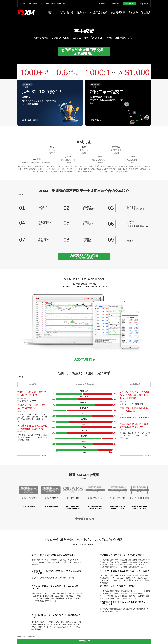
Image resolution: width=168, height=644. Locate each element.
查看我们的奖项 (85, 520)
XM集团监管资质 (99, 12)
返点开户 (146, 12)
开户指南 (82, 12)
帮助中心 (116, 4)
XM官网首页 (23, 3)
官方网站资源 (118, 12)
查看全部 (45, 455)
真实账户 (133, 12)
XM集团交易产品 (65, 12)
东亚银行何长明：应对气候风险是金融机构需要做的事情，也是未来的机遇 (135, 395)
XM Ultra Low (61, 3)
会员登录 (102, 4)
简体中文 (143, 4)
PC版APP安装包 (50, 3)
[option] (84, 34)
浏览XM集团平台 (85, 359)
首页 (50, 12)
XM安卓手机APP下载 (36, 3)
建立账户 (129, 4)
